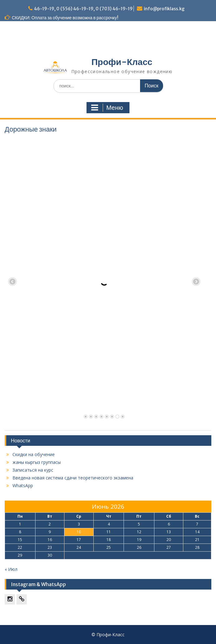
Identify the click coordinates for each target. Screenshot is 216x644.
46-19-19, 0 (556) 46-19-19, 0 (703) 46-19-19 (83, 9)
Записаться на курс (33, 470)
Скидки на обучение (34, 454)
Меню (107, 108)
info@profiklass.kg (164, 9)
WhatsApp (23, 485)
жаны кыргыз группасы (37, 462)
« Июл (11, 569)
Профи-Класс (122, 62)
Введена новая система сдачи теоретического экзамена (73, 478)
